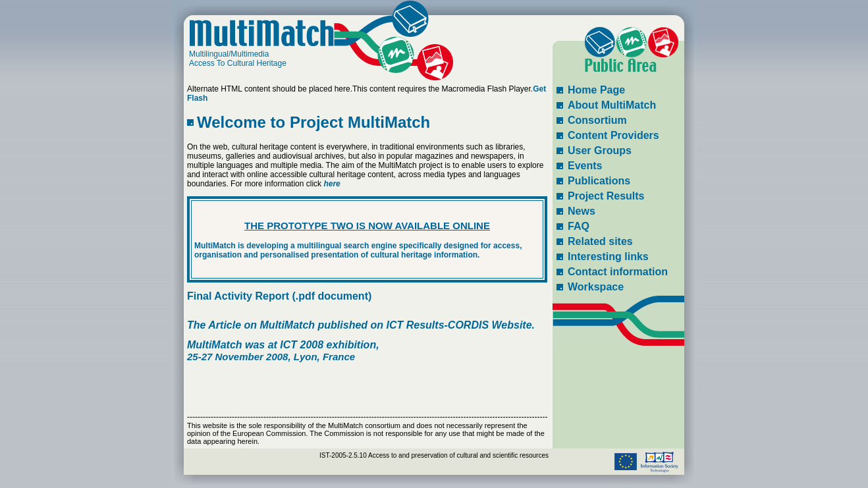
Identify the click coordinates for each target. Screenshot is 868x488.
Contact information (618, 272)
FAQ (579, 226)
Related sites (600, 241)
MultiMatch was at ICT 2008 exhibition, (283, 345)
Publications (599, 181)
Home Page (596, 90)
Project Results (606, 196)
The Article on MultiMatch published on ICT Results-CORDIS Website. (361, 325)
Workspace (596, 287)
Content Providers (613, 135)
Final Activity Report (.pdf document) (279, 296)
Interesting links (608, 257)
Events (585, 166)
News (582, 211)
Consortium (597, 120)
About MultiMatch (612, 105)
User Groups (600, 150)
